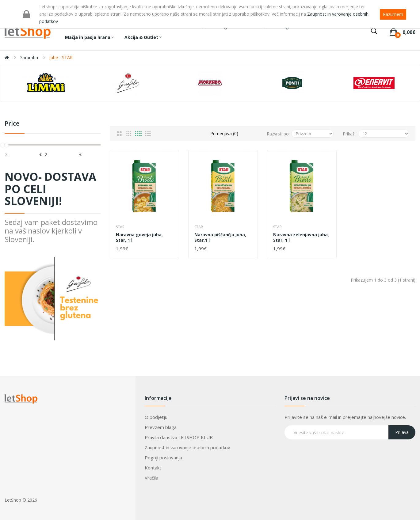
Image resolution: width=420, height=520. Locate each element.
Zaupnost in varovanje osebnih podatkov (187, 447)
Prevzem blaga (161, 427)
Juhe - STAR (61, 57)
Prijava (402, 432)
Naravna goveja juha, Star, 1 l (139, 237)
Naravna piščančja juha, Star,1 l (220, 237)
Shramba (29, 57)
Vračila (151, 478)
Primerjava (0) (224, 133)
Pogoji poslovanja (163, 457)
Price (12, 124)
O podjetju (156, 417)
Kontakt (153, 468)
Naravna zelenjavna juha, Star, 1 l (301, 237)
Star (120, 227)
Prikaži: (350, 134)
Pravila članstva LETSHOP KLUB (179, 437)
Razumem (393, 14)
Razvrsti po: (278, 134)
